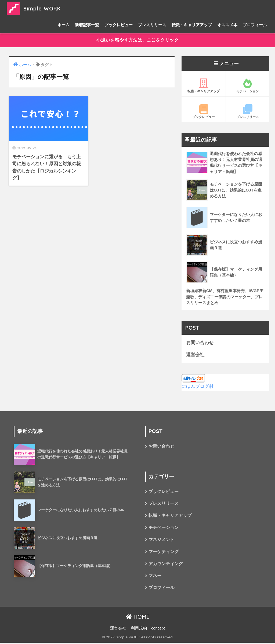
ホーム (64, 25)
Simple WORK (37, 8)
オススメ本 (227, 25)
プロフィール (255, 25)
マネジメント (161, 541)
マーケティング (164, 553)
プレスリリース (152, 25)
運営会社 (195, 355)
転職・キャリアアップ (192, 25)
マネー (155, 577)
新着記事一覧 (87, 25)
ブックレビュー (119, 25)
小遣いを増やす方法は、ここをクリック (137, 40)
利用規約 (139, 630)
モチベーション (248, 86)
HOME (138, 618)
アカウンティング (166, 565)
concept (158, 630)
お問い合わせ (200, 343)
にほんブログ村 (198, 387)
